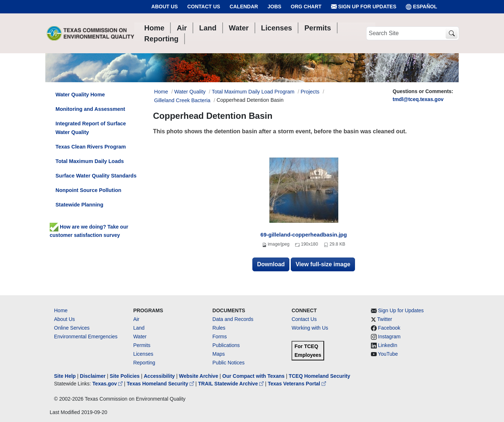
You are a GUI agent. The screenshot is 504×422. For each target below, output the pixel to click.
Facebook (389, 328)
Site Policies (125, 376)
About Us (164, 7)
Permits (142, 345)
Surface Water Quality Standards (96, 176)
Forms (220, 337)
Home (61, 310)
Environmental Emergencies (86, 337)
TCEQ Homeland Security (319, 376)
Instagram (389, 337)
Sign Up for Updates (364, 7)
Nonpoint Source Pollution (88, 190)
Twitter (385, 319)
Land (139, 328)
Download (271, 264)
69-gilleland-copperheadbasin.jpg (303, 235)
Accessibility (160, 376)
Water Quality (190, 92)
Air (136, 319)
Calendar (244, 7)
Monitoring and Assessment (90, 109)
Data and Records (233, 319)
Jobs (274, 7)
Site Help (65, 376)
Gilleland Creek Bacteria (182, 100)
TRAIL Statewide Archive (232, 384)
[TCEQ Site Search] (452, 34)
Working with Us (310, 328)
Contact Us (204, 7)
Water (140, 337)
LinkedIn (388, 345)
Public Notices (229, 363)
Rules (219, 328)
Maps (219, 354)
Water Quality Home (80, 95)
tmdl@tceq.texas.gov (418, 99)
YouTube (388, 354)
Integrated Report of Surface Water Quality (91, 128)
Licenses (143, 354)
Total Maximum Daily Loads (90, 161)
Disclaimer (93, 376)
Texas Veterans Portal (297, 384)
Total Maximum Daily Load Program (253, 92)
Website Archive (199, 376)
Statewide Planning (79, 205)
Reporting (144, 363)
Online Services (72, 328)
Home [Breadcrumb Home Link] (161, 92)
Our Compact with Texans (253, 376)
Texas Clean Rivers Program (91, 147)
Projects (310, 92)
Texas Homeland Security (161, 384)
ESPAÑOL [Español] (422, 7)
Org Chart (306, 7)
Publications (226, 345)
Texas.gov (108, 384)
